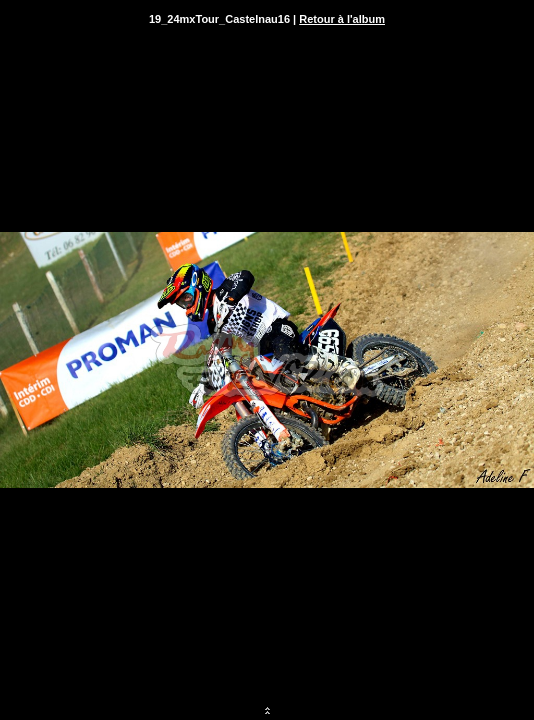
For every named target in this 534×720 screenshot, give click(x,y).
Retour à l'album (342, 19)
